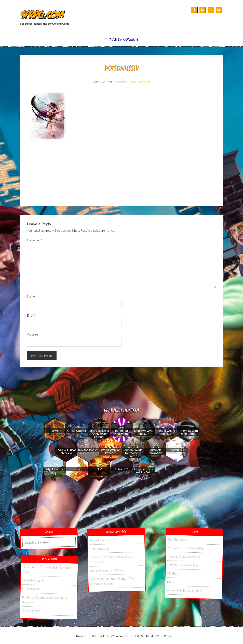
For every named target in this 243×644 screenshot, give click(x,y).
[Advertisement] (122, 179)
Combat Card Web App (183, 565)
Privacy (168, 636)
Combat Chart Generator (184, 557)
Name (32, 296)
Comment (35, 240)
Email (32, 315)
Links (108, 540)
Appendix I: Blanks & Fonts (184, 591)
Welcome (103, 548)
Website (32, 334)
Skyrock (94, 540)
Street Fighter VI (33, 580)
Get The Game (177, 539)
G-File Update (31, 589)
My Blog (173, 573)
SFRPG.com (42, 15)
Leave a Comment (140, 82)
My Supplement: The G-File (186, 548)
